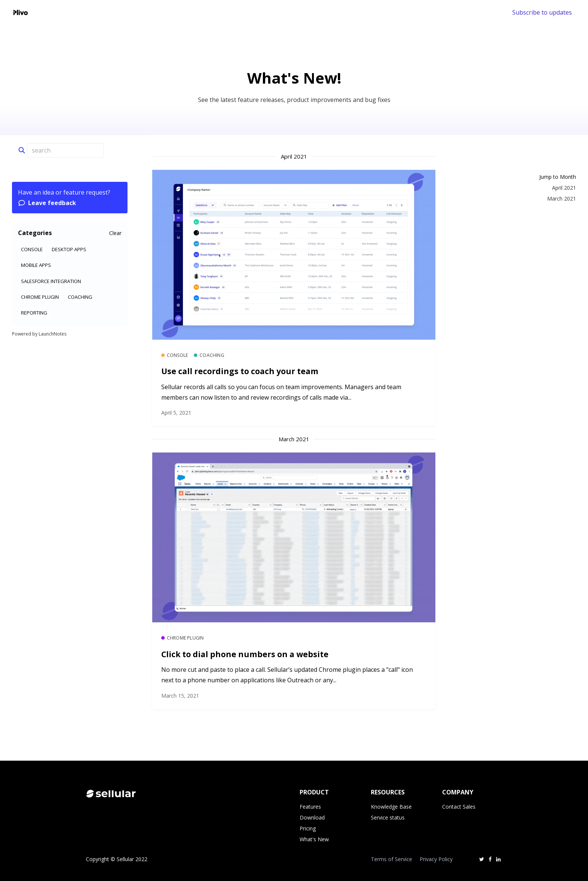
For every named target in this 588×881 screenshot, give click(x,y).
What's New (314, 839)
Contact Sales (459, 807)
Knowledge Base (391, 807)
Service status (388, 817)
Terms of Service (391, 859)
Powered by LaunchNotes (39, 334)
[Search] (65, 150)
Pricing (308, 828)
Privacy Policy (436, 859)
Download (312, 817)
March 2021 (562, 199)
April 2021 (564, 188)
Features (310, 807)
